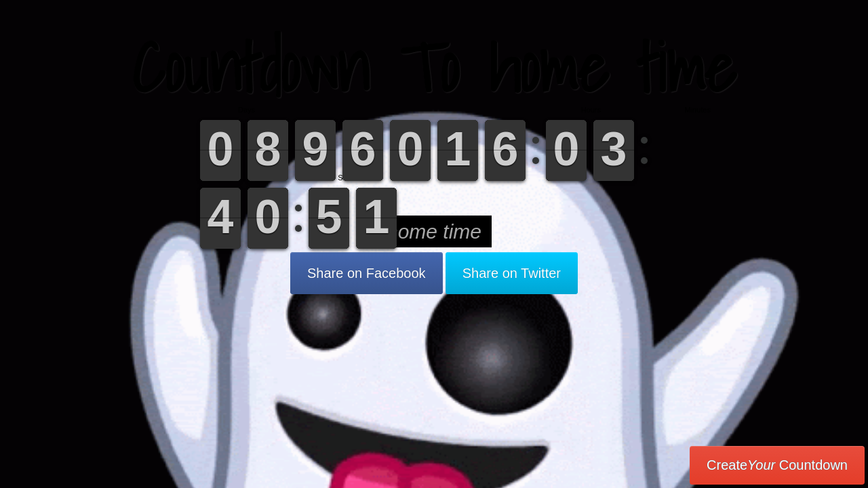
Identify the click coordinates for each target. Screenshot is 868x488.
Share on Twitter (512, 273)
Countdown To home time (434, 67)
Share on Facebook (367, 273)
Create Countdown (777, 465)
